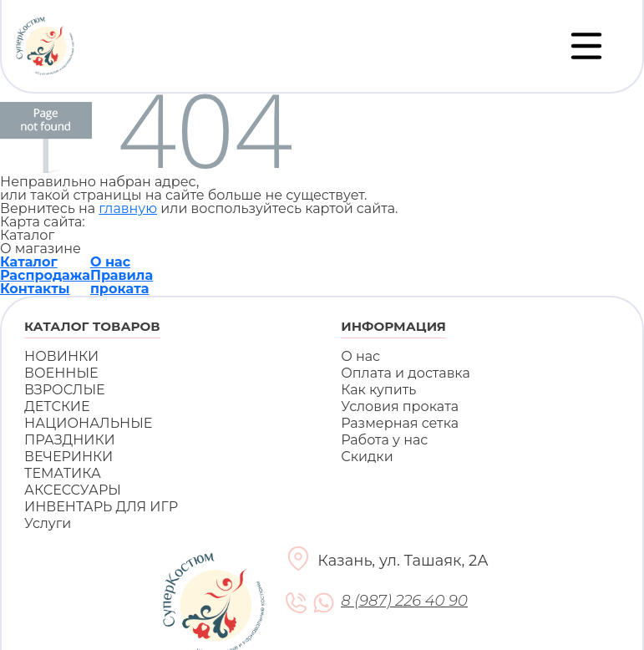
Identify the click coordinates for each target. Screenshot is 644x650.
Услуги (48, 523)
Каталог (29, 262)
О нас (110, 262)
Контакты (35, 289)
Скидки (367, 457)
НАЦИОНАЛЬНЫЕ (88, 423)
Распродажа (45, 275)
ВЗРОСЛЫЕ (65, 390)
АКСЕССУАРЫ (73, 490)
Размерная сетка (400, 423)
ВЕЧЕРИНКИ (68, 457)
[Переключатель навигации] (586, 46)
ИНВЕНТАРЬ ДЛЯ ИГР (101, 507)
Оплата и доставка (406, 373)
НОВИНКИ (61, 356)
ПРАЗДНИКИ (70, 440)
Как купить (378, 390)
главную (128, 208)
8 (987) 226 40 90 (404, 601)
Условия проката (400, 406)
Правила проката (122, 282)
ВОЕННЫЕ (61, 373)
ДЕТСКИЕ (57, 406)
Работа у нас (384, 440)
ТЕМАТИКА (63, 473)
